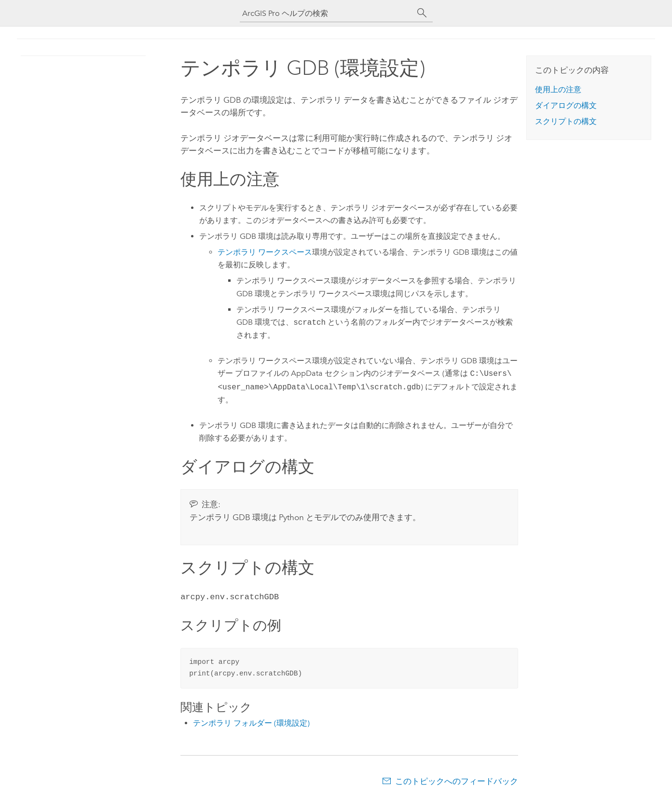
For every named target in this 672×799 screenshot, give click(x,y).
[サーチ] (422, 13)
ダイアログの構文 (566, 105)
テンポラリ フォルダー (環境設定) (251, 722)
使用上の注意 (558, 90)
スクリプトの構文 (566, 121)
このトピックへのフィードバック (457, 780)
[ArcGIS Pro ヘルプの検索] (327, 13)
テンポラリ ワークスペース (265, 252)
